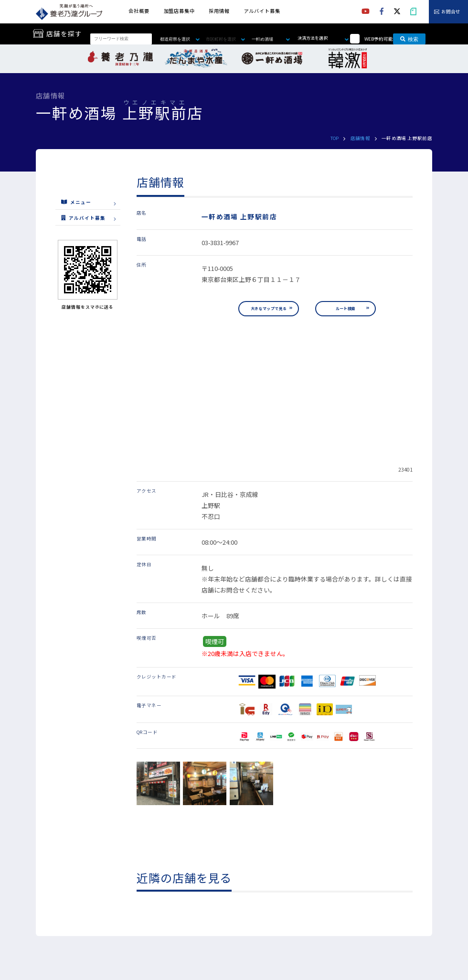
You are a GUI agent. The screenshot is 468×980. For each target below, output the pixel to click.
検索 (409, 39)
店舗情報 (361, 138)
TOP (335, 138)
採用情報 (219, 11)
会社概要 (139, 11)
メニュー (76, 202)
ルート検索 (346, 308)
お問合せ (451, 12)
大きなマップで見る (269, 308)
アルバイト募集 (262, 11)
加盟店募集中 (179, 11)
